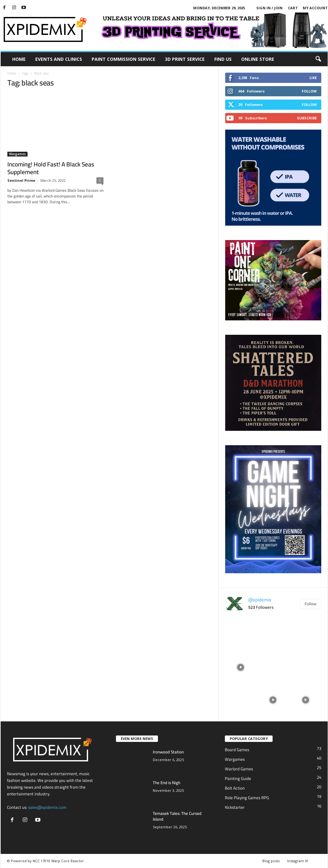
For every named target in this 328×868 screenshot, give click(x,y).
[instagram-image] (241, 634)
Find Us (223, 59)
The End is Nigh (167, 783)
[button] (318, 59)
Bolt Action (235, 788)
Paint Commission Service (123, 59)
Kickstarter (235, 807)
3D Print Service (185, 59)
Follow (309, 91)
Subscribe (307, 118)
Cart (293, 8)
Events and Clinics (59, 59)
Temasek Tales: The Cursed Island (177, 816)
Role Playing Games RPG (247, 798)
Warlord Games (239, 769)
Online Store (258, 59)
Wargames (17, 154)
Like (313, 78)
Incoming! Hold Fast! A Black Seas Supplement (51, 168)
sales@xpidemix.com (47, 807)
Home (19, 59)
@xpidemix (260, 600)
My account (315, 8)
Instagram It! (298, 861)
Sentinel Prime (21, 180)
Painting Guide (238, 778)
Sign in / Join (269, 8)
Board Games (237, 750)
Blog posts (271, 861)
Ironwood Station (168, 752)
